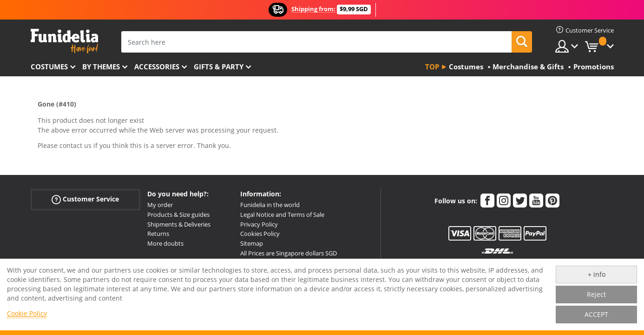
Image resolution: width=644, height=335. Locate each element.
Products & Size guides (178, 214)
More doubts (165, 243)
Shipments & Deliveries (179, 224)
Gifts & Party (219, 67)
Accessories (157, 67)
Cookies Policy (260, 234)
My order (160, 205)
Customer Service (85, 199)
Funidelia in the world (270, 205)
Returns (158, 234)
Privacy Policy (259, 224)
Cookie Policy (27, 313)
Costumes (49, 67)
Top (432, 67)
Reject (596, 294)
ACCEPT (596, 314)
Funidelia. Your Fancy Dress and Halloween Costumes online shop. (64, 41)
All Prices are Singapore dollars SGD (289, 253)
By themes (101, 67)
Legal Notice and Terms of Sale (282, 214)
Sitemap (252, 243)
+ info (597, 274)
